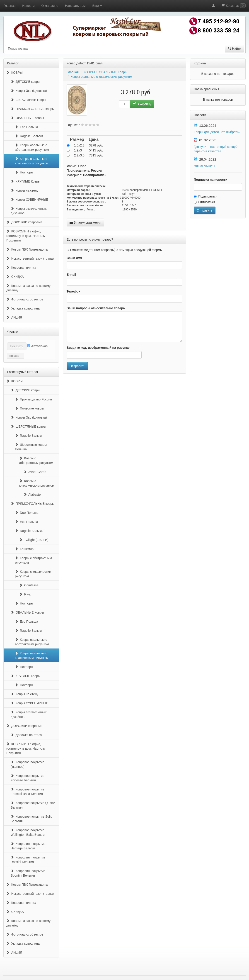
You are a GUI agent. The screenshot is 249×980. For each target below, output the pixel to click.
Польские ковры (29, 408)
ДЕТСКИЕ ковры (25, 82)
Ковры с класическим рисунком (33, 574)
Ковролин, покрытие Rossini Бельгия (28, 860)
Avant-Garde (35, 472)
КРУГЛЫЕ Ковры (25, 181)
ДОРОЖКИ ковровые (24, 222)
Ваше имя (74, 258)
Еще (97, 6)
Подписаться (205, 196)
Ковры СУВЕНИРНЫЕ (29, 200)
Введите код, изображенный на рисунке (98, 348)
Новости (28, 6)
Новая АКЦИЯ (204, 166)
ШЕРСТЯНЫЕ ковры (28, 100)
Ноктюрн (24, 172)
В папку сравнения (85, 222)
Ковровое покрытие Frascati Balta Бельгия (28, 792)
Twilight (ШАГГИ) (34, 540)
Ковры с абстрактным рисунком (36, 461)
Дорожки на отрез (26, 735)
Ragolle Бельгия (29, 136)
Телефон (74, 291)
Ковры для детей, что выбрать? (217, 132)
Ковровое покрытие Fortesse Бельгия (28, 778)
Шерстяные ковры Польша (31, 447)
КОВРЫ (15, 73)
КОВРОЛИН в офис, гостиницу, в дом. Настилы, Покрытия (26, 236)
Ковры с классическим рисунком (37, 483)
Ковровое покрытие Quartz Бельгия (33, 805)
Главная (9, 6)
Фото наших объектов (25, 299)
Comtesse (29, 585)
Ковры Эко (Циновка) (29, 91)
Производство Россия (33, 399)
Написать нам (75, 6)
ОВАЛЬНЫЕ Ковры (27, 118)
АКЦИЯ (14, 317)
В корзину (142, 104)
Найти (234, 49)
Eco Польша (27, 127)
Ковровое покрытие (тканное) (28, 764)
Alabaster (33, 495)
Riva (25, 594)
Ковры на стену (24, 190)
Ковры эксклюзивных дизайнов (29, 211)
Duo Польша (27, 513)
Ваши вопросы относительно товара (96, 308)
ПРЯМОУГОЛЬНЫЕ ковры (33, 109)
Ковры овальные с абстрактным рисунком (32, 147)
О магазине (50, 6)
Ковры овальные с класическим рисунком (32, 161)
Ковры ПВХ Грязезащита (27, 249)
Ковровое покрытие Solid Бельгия (31, 819)
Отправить (77, 366)
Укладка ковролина (23, 308)
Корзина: (234, 6)
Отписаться (204, 202)
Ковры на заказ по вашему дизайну (28, 288)
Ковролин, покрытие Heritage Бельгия (28, 846)
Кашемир (24, 549)
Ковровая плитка (21, 268)
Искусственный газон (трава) (30, 258)
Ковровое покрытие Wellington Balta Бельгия (28, 832)
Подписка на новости (210, 180)
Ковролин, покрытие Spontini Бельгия (28, 873)
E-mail (71, 275)
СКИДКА (15, 277)
